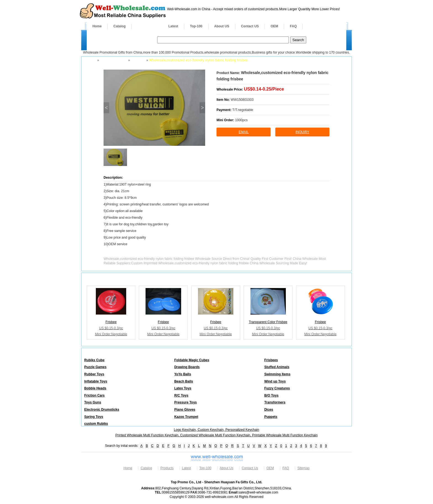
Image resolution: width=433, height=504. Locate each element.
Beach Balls (184, 381)
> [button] (202, 108)
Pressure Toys (186, 402)
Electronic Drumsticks (102, 410)
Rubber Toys (94, 374)
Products (147, 26)
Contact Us (250, 468)
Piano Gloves (185, 410)
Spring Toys (94, 417)
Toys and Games (113, 60)
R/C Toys (181, 395)
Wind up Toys (275, 381)
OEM (274, 26)
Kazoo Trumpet (186, 417)
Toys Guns (93, 402)
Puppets (271, 417)
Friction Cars (94, 395)
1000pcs (241, 120)
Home (97, 26)
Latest (173, 26)
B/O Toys (271, 395)
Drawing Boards (187, 367)
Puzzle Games (95, 367)
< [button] (106, 108)
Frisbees (138, 60)
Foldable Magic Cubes (192, 360)
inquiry (302, 132)
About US (222, 26)
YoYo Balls (183, 374)
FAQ (293, 26)
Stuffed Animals (277, 367)
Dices (269, 410)
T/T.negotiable (243, 110)
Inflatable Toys (96, 381)
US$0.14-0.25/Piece (264, 89)
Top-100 (196, 26)
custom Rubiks (96, 424)
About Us (227, 468)
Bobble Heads (95, 388)
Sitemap (303, 468)
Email (244, 132)
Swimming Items (277, 374)
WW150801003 (242, 100)
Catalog (120, 26)
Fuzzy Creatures (277, 388)
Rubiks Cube (94, 360)
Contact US (250, 26)
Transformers (275, 402)
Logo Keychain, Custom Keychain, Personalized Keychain (217, 430)
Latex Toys (183, 388)
